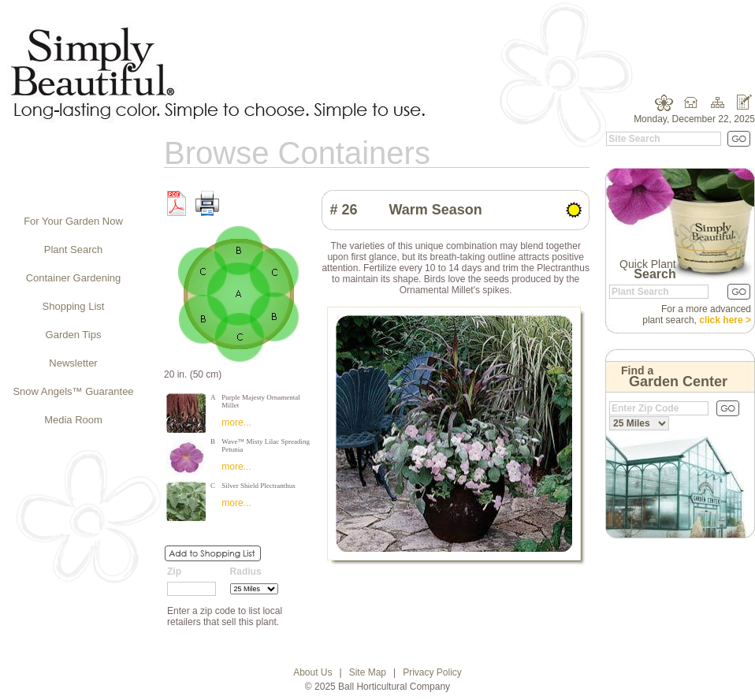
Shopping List (74, 306)
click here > (725, 320)
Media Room (73, 420)
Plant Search (73, 249)
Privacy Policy (432, 672)
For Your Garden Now (73, 221)
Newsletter (73, 363)
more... (236, 423)
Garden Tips (74, 335)
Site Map (368, 672)
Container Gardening (74, 278)
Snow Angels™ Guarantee (73, 391)
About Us (312, 672)
